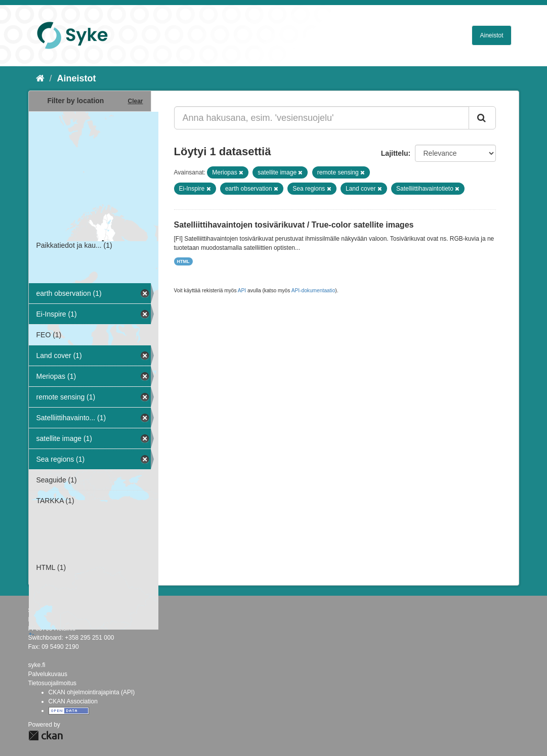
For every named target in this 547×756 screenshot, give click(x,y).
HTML (183, 261)
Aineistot (491, 35)
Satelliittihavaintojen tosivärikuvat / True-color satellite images (294, 225)
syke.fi (37, 665)
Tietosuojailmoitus (53, 683)
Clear (135, 101)
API (242, 291)
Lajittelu (395, 153)
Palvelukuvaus (48, 674)
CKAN (46, 736)
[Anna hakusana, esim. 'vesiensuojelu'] (322, 118)
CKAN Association (73, 701)
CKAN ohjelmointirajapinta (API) (92, 692)
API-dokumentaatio (313, 291)
